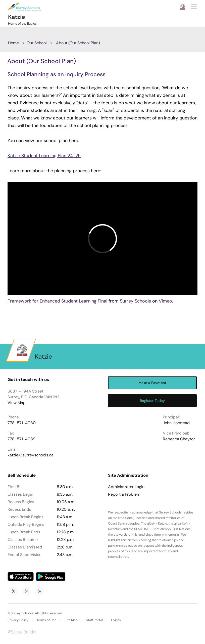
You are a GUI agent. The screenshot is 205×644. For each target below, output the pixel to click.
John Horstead (176, 423)
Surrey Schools (135, 301)
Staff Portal (94, 620)
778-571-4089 (21, 439)
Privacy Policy (18, 620)
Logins (116, 620)
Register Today (152, 401)
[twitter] (14, 591)
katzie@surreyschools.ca (31, 455)
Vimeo (165, 301)
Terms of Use (46, 620)
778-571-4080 (22, 423)
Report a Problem (124, 494)
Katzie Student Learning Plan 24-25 (44, 156)
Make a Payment (152, 383)
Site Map (71, 620)
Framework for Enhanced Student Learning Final (57, 301)
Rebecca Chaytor (179, 439)
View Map (17, 403)
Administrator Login (126, 487)
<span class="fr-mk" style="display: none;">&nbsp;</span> (102, 239)
